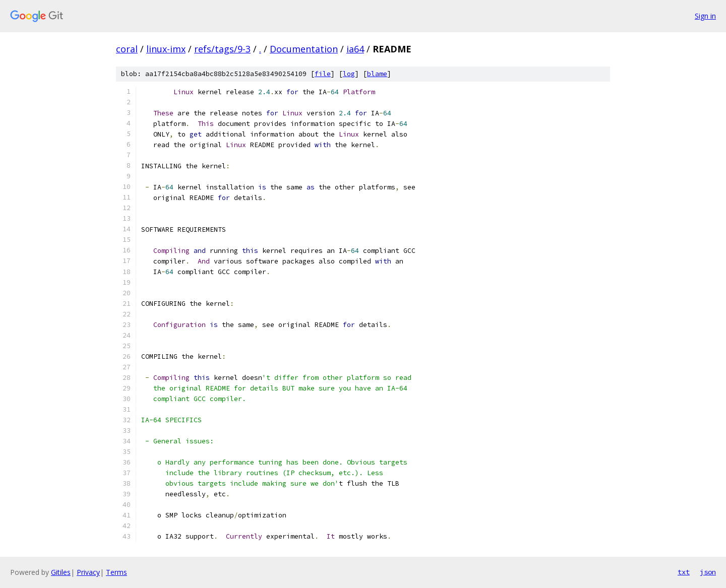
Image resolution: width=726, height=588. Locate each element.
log (349, 74)
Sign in (705, 16)
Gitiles (61, 572)
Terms (116, 572)
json (708, 572)
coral (127, 49)
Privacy (88, 572)
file (323, 74)
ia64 (355, 49)
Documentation (304, 49)
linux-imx (166, 49)
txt (684, 572)
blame (377, 74)
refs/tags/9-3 (222, 49)
